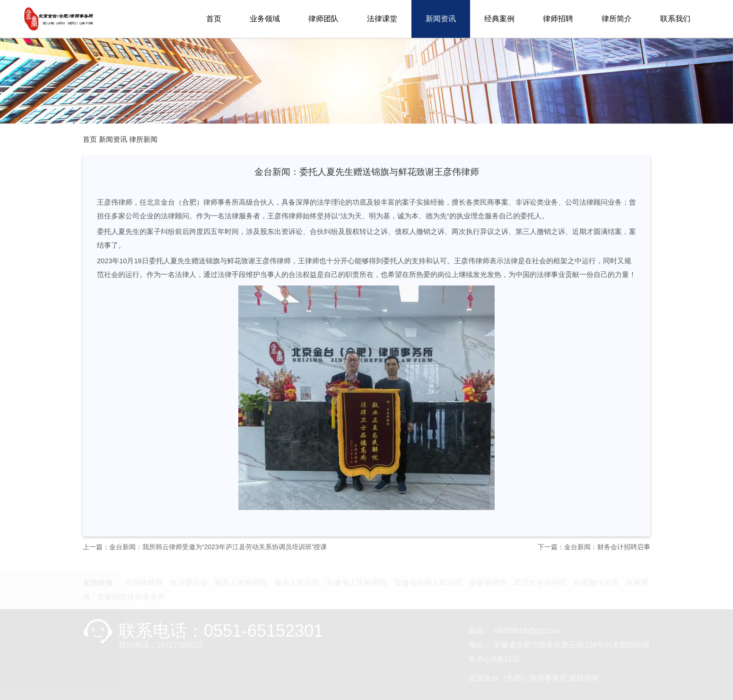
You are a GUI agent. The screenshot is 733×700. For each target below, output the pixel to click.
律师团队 (323, 19)
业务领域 (265, 19)
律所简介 (617, 19)
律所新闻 (143, 139)
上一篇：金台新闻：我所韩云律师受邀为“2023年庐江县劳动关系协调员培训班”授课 (205, 547)
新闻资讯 (441, 19)
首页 (214, 19)
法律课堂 (382, 19)
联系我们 (675, 19)
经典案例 (499, 19)
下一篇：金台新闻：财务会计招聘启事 (594, 547)
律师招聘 (558, 19)
